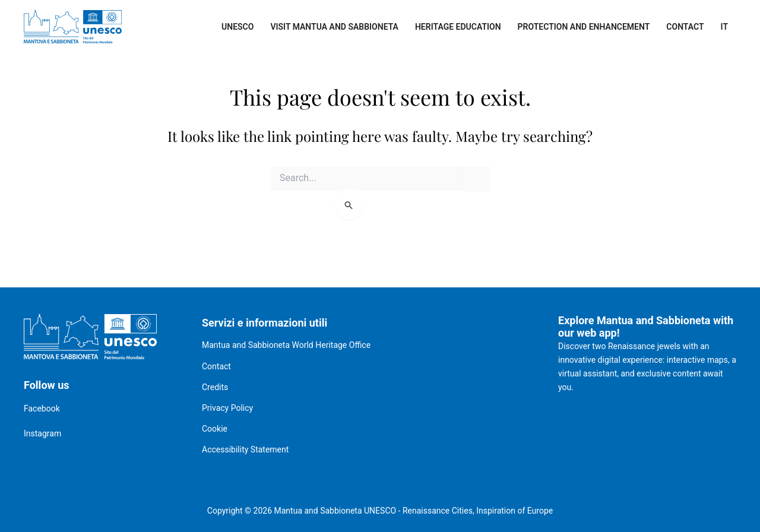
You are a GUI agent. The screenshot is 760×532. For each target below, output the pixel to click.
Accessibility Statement (245, 449)
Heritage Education (458, 27)
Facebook (42, 408)
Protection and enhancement (584, 27)
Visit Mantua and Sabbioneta (334, 27)
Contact (685, 27)
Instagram (42, 433)
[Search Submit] (349, 205)
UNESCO (237, 27)
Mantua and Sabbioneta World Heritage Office (286, 345)
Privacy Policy (227, 408)
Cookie (215, 429)
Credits (215, 387)
